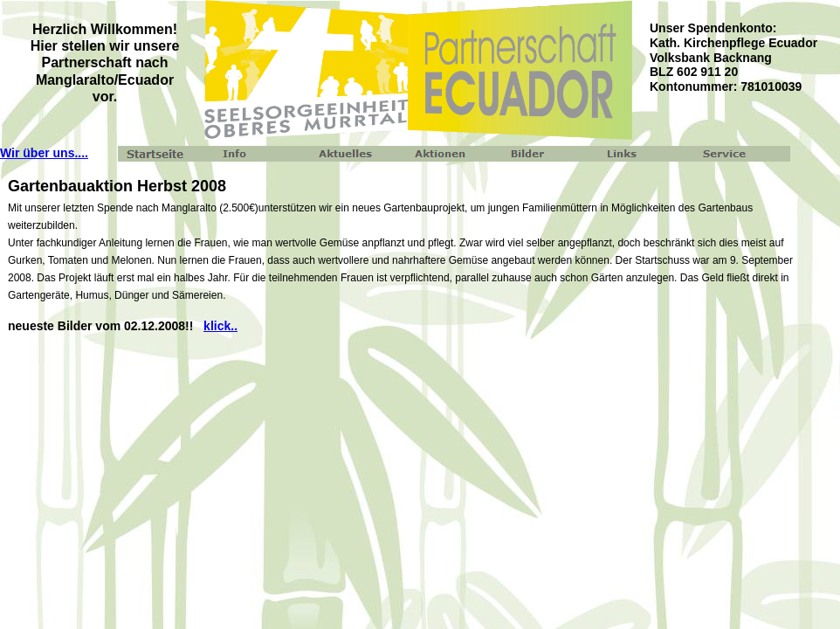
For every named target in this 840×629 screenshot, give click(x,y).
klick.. (220, 326)
